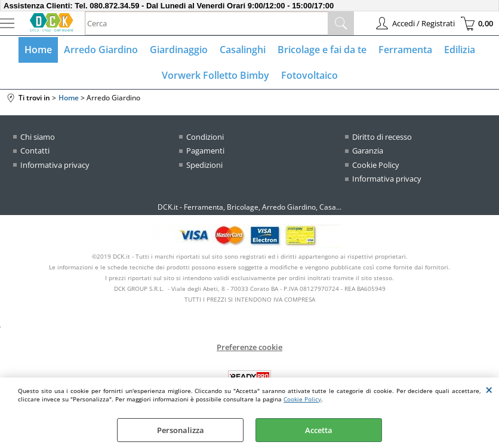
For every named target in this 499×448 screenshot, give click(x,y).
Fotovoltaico (309, 75)
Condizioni (205, 137)
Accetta (319, 430)
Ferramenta (405, 50)
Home (38, 50)
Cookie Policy (302, 399)
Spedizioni (204, 165)
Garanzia (368, 151)
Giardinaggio (179, 50)
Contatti (35, 151)
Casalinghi (243, 50)
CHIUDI (489, 389)
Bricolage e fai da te (322, 50)
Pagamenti (205, 151)
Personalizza (181, 430)
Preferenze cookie (249, 347)
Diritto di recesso (382, 137)
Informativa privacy (55, 165)
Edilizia (460, 50)
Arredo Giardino (101, 50)
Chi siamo (38, 137)
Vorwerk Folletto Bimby (215, 75)
